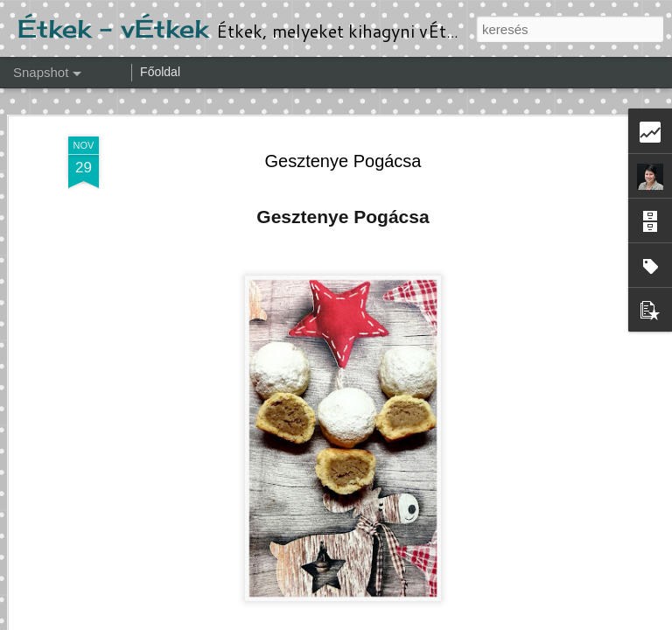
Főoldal (160, 72)
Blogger (454, 620)
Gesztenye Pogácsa (343, 115)
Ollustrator (356, 620)
